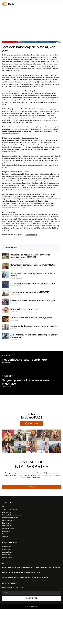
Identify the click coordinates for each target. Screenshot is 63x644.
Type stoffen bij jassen (10, 509)
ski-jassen (6, 219)
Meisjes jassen (7, 557)
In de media (6, 531)
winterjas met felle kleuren (48, 120)
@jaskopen (31, 423)
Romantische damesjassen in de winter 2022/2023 (22, 572)
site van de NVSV (31, 235)
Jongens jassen (7, 552)
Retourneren (7, 523)
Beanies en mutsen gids (10, 518)
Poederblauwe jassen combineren (25, 360)
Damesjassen (7, 549)
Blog (4, 507)
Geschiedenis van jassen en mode (14, 515)
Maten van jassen (8, 528)
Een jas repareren (8, 520)
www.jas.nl (34, 606)
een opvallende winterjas (30, 84)
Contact (5, 536)
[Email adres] (31, 483)
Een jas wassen (7, 526)
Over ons (5, 534)
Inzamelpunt (7, 512)
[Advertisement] (31, 24)
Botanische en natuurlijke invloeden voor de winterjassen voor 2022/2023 (31, 567)
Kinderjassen (7, 555)
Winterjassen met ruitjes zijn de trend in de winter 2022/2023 (26, 577)
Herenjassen (7, 547)
